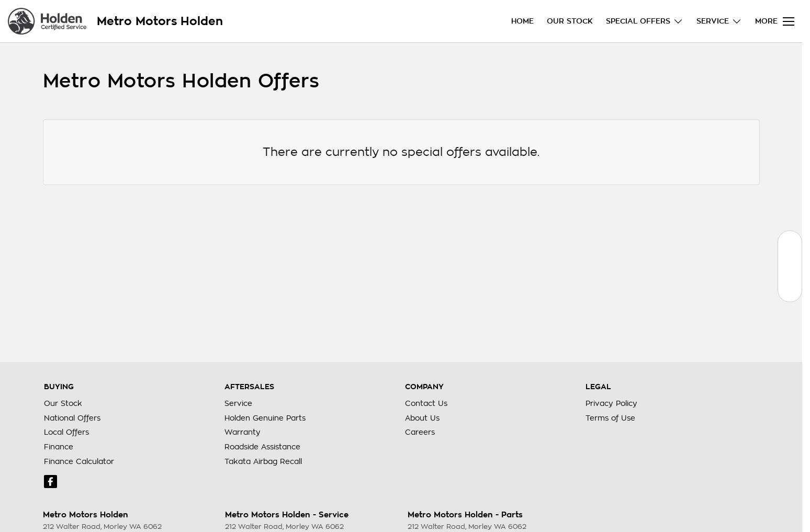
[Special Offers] (790, 290)
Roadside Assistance (262, 447)
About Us (422, 418)
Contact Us (426, 403)
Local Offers (66, 432)
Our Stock (570, 21)
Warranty (243, 432)
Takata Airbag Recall (263, 461)
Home (522, 21)
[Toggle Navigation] (775, 21)
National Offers (72, 418)
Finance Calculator (79, 461)
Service (238, 403)
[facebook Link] (50, 482)
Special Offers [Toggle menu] (645, 21)
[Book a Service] (790, 266)
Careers (420, 432)
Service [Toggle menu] (719, 21)
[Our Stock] (790, 242)
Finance (59, 447)
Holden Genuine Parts (265, 418)
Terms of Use (610, 418)
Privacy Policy (611, 403)
